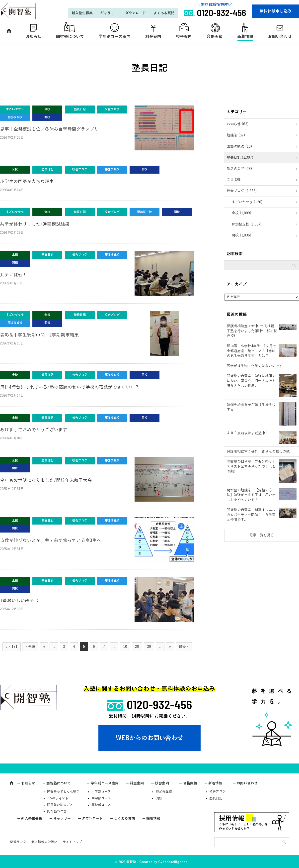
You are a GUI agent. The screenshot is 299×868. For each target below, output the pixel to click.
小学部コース (101, 792)
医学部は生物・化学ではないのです (255, 366)
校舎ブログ (217, 792)
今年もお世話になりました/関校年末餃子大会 (46, 480)
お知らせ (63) (238, 124)
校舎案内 (184, 37)
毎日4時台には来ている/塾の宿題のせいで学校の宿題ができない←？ (70, 387)
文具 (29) (234, 180)
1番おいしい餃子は (19, 601)
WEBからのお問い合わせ (149, 738)
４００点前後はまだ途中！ (248, 433)
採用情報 (153, 818)
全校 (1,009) (242, 213)
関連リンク (18, 842)
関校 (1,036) (242, 235)
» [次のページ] (170, 647)
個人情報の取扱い (44, 842)
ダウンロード (136, 13)
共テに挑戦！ (13, 275)
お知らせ (33, 37)
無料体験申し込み (276, 11)
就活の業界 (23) (239, 169)
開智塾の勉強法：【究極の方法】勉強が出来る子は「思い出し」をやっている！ (251, 495)
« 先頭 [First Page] (30, 647)
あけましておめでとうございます (34, 430)
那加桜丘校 (164, 792)
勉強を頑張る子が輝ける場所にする (251, 407)
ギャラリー (109, 13)
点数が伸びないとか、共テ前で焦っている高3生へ (51, 541)
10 (125, 647)
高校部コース (101, 805)
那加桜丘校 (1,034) (247, 224)
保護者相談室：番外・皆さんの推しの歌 (258, 452)
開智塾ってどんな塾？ (63, 792)
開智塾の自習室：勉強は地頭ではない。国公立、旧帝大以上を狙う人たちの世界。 (251, 381)
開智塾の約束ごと (60, 805)
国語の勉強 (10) (239, 147)
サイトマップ (72, 842)
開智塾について (70, 37)
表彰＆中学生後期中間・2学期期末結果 (39, 335)
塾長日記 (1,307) (240, 158)
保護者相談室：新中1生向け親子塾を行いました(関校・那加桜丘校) (252, 331)
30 (149, 647)
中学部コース (101, 798)
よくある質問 (164, 13)
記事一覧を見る (262, 535)
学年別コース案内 (115, 37)
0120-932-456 (159, 704)
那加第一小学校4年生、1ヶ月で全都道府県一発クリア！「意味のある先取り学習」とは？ (251, 351)
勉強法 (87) (236, 135)
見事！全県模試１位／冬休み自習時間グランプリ (49, 129)
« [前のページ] (44, 647)
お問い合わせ (247, 783)
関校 (159, 798)
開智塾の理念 (57, 811)
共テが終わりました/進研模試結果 (35, 224)
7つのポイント (58, 798)
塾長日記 (216, 798)
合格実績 (215, 37)
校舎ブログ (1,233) (242, 191)
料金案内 (153, 37)
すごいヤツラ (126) (247, 202)
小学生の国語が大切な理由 (27, 182)
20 (137, 647)
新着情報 (245, 37)
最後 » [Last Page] (184, 647)
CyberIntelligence (173, 862)
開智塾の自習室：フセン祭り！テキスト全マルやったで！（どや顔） (251, 466)
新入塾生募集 (82, 13)
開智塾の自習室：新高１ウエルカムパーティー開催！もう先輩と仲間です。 (251, 515)
